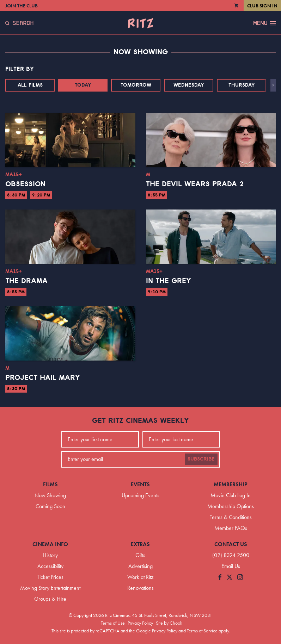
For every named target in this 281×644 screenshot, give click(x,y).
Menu (264, 23)
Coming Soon (50, 506)
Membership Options (231, 506)
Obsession (25, 184)
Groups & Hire (50, 599)
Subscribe (201, 459)
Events (140, 484)
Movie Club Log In (231, 495)
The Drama (26, 281)
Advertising (140, 566)
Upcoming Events (140, 495)
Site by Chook (169, 623)
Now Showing (50, 495)
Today (83, 85)
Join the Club (22, 6)
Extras (140, 544)
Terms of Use (113, 623)
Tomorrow (136, 85)
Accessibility (50, 566)
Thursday (242, 85)
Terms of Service (202, 631)
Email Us (231, 566)
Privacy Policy (140, 623)
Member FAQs (231, 528)
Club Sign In (262, 6)
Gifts (140, 555)
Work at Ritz (140, 577)
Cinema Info (50, 544)
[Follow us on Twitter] (230, 578)
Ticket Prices (50, 577)
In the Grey (169, 281)
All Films (30, 85)
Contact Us (231, 544)
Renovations (140, 588)
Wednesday (189, 85)
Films (50, 484)
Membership (231, 484)
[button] (273, 85)
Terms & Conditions (231, 517)
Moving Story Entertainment (50, 588)
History (50, 555)
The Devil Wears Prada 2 (195, 184)
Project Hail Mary (43, 378)
